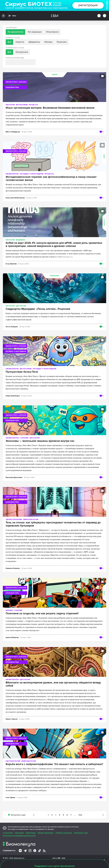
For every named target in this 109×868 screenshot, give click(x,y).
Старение (24, 438)
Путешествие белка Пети (22, 372)
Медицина (21, 240)
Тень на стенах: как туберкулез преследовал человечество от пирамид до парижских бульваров (53, 524)
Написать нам (81, 833)
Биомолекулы (12, 174)
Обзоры (48, 42)
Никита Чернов (12, 719)
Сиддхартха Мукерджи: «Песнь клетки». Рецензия (38, 309)
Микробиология (31, 519)
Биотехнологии (13, 761)
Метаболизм (22, 105)
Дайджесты (34, 42)
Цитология (21, 306)
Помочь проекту (64, 833)
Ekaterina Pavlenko (13, 568)
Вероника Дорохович (14, 477)
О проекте (8, 833)
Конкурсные (22, 52)
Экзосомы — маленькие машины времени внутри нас (40, 441)
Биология (10, 105)
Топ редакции (35, 32)
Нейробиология (29, 761)
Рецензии (62, 42)
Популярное (52, 32)
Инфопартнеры (46, 833)
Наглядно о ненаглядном (32, 174)
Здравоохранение (14, 519)
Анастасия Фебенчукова (15, 198)
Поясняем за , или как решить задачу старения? (42, 614)
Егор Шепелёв (11, 264)
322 (80, 815)
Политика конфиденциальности (19, 836)
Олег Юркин (11, 797)
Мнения (9, 610)
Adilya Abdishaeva (13, 396)
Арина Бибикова (12, 637)
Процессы (33, 105)
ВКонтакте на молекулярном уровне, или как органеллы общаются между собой (53, 684)
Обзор (55, 75)
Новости (20, 42)
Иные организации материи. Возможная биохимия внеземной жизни (50, 108)
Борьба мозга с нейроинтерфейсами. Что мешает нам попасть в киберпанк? (54, 764)
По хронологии (15, 32)
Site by (59, 858)
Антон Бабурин (12, 327)
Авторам (19, 833)
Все (9, 42)
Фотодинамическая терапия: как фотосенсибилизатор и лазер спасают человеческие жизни (51, 179)
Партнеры (31, 833)
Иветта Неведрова (13, 132)
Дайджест (104, 222)
